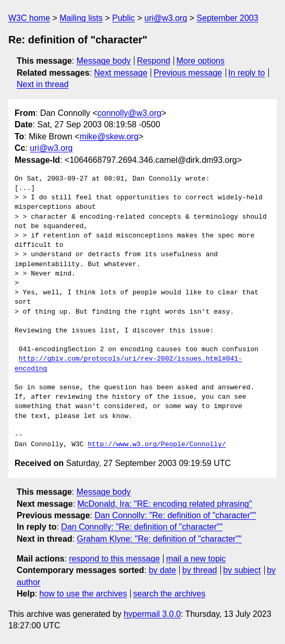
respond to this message (114, 559)
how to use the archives (83, 594)
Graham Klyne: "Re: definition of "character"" (159, 539)
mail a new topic (196, 559)
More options (201, 61)
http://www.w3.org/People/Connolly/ (157, 445)
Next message (121, 73)
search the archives (170, 594)
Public (123, 18)
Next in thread (43, 84)
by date (162, 570)
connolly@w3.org (129, 113)
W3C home (29, 18)
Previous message (188, 73)
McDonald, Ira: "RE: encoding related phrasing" (165, 504)
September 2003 (227, 18)
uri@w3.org (166, 18)
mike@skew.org (109, 136)
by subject (242, 570)
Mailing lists (81, 18)
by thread (200, 570)
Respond (154, 61)
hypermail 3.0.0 (152, 614)
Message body (104, 61)
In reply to (246, 73)
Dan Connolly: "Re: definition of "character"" (175, 515)
